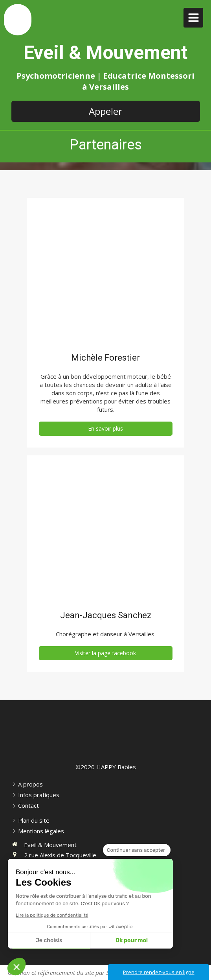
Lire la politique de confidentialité (52, 915)
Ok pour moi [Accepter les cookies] (132, 940)
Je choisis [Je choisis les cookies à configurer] (49, 940)
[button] (17, 967)
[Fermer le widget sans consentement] (137, 850)
